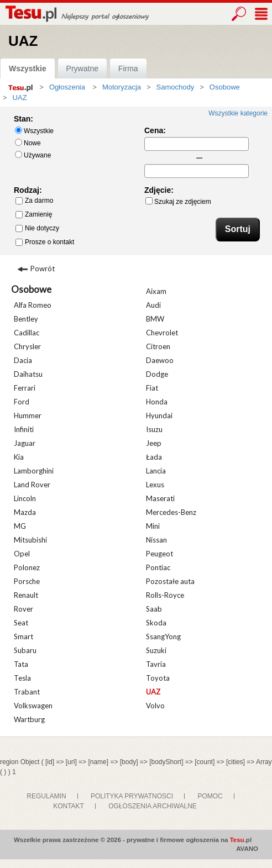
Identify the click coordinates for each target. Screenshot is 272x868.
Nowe (28, 143)
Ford (22, 402)
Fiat (152, 388)
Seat (21, 623)
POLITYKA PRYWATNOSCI (132, 796)
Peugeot (159, 554)
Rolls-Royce (165, 595)
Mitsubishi (30, 540)
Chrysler (27, 346)
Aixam (156, 291)
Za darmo (34, 201)
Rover (23, 609)
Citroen (158, 346)
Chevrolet (162, 333)
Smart (23, 636)
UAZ (153, 692)
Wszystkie (28, 69)
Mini (153, 526)
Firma (128, 69)
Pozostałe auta (170, 581)
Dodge (157, 374)
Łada (154, 457)
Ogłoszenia (67, 87)
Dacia (23, 360)
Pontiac (158, 567)
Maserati (160, 498)
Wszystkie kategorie (238, 113)
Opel (22, 554)
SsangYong (163, 636)
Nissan (156, 540)
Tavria (156, 664)
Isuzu (154, 429)
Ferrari (25, 388)
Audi (153, 305)
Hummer (28, 415)
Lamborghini (34, 471)
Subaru (25, 650)
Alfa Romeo (33, 305)
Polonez (27, 567)
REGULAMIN (46, 796)
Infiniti (24, 429)
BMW (155, 319)
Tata (21, 664)
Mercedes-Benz (171, 512)
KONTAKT (69, 806)
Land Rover (32, 485)
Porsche (27, 581)
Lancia (156, 471)
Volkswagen (33, 706)
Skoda (156, 623)
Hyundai (159, 415)
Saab (154, 609)
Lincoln (25, 498)
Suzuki (156, 650)
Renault (26, 595)
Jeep (154, 443)
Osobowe (31, 289)
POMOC (210, 796)
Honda (157, 402)
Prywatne (82, 69)
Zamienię (34, 214)
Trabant (27, 692)
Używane (33, 155)
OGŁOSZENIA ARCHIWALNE (153, 806)
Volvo (155, 706)
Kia (19, 457)
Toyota (158, 678)
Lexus (155, 485)
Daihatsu (28, 374)
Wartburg (29, 719)
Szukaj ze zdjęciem (178, 201)
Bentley (26, 319)
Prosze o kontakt (45, 242)
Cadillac (27, 333)
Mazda (25, 512)
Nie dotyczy (37, 228)
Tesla (22, 678)
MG (20, 526)
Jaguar (25, 443)
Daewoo (160, 360)
